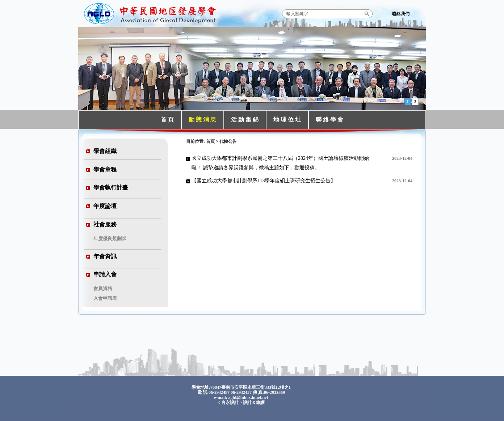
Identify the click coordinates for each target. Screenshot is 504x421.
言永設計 (230, 403)
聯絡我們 (401, 14)
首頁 (210, 141)
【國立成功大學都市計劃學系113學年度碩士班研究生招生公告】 (264, 181)
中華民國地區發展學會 (151, 13)
